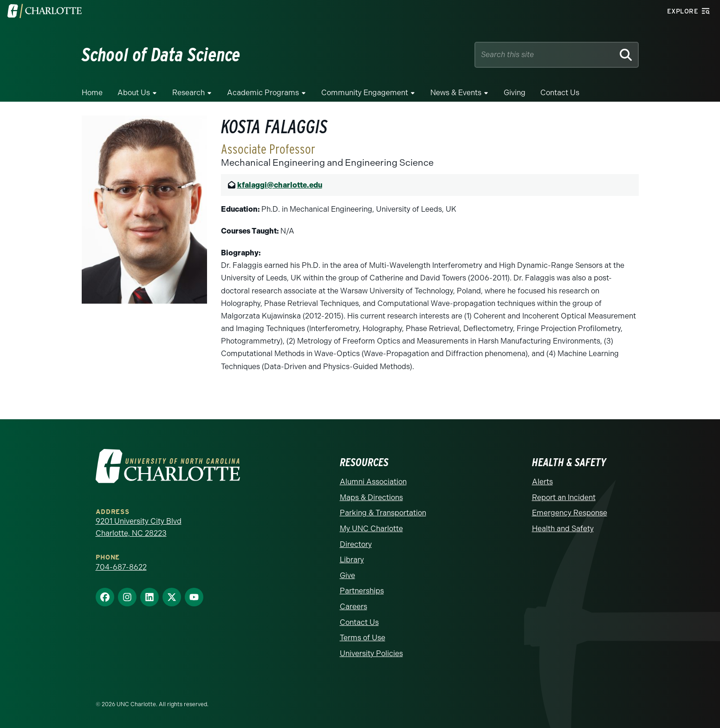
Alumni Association (373, 482)
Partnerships (362, 591)
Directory (356, 544)
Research (188, 93)
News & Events (456, 93)
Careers (354, 607)
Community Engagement (365, 93)
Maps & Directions (371, 497)
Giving (515, 93)
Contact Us (560, 93)
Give (347, 575)
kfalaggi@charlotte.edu (280, 185)
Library (352, 560)
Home (92, 93)
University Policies (371, 653)
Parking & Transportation (383, 513)
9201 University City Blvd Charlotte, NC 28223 (139, 527)
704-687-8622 (121, 567)
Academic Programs (263, 93)
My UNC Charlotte (371, 529)
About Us (134, 93)
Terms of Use (363, 638)
